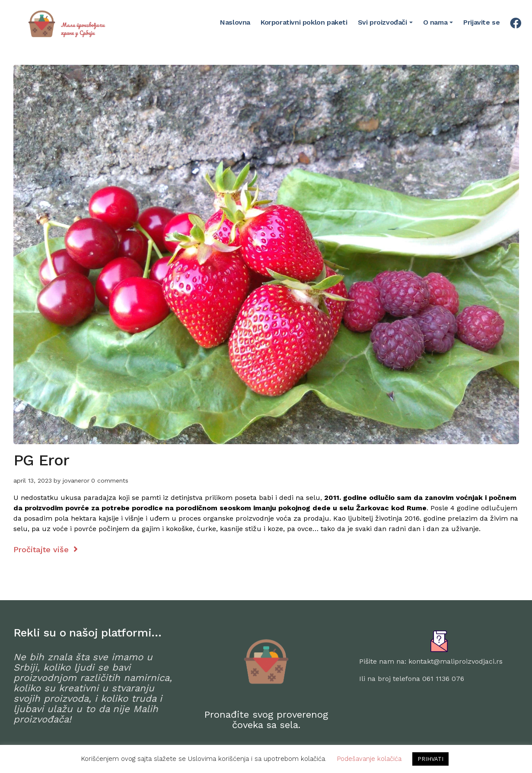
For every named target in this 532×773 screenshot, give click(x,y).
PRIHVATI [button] (430, 759)
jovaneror (76, 480)
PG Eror (41, 460)
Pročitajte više (46, 549)
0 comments (110, 480)
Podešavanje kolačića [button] (369, 759)
